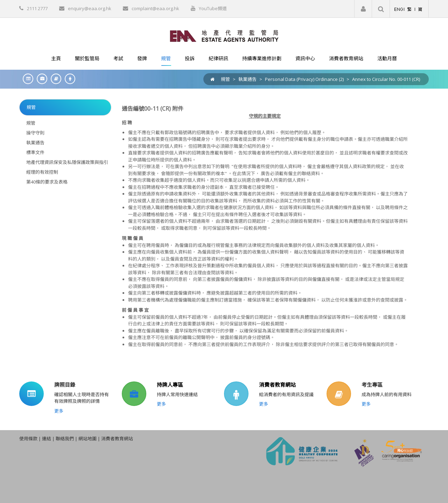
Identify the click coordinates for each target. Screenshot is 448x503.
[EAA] (224, 35)
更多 (59, 411)
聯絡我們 (65, 439)
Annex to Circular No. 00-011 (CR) (386, 79)
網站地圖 (87, 439)
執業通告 (247, 79)
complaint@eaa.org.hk (155, 8)
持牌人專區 (170, 385)
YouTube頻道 (213, 8)
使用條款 (28, 439)
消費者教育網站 (277, 385)
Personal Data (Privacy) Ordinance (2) (304, 79)
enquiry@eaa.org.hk (90, 8)
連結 (47, 439)
